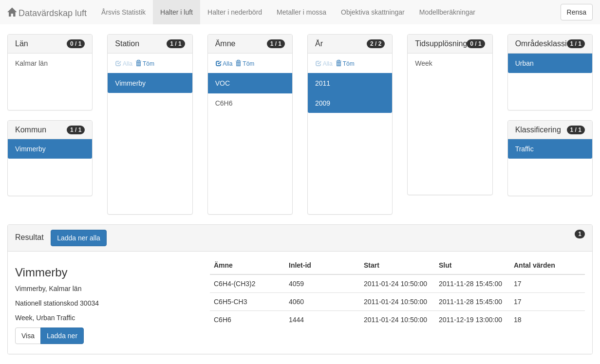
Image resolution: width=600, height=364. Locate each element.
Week (424, 63)
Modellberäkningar (447, 12)
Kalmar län (31, 63)
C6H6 (224, 103)
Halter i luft (177, 12)
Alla (224, 64)
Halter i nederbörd (235, 12)
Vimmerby (30, 149)
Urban (525, 63)
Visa (28, 336)
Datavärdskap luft (47, 13)
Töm (145, 64)
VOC (223, 83)
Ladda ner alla (79, 238)
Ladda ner (62, 336)
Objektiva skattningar (373, 12)
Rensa (577, 12)
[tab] (300, 238)
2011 (323, 83)
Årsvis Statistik (123, 12)
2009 (323, 103)
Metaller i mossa (301, 12)
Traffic (525, 149)
